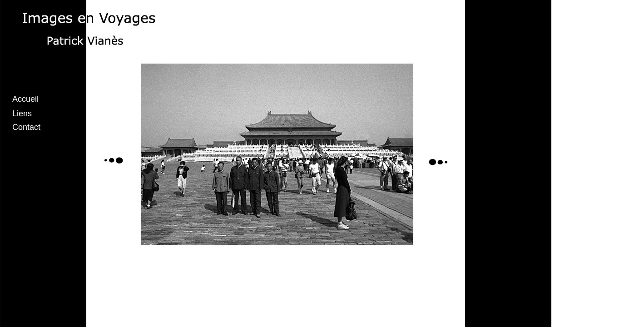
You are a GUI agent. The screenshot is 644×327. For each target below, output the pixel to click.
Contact (26, 127)
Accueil (25, 99)
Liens (22, 114)
